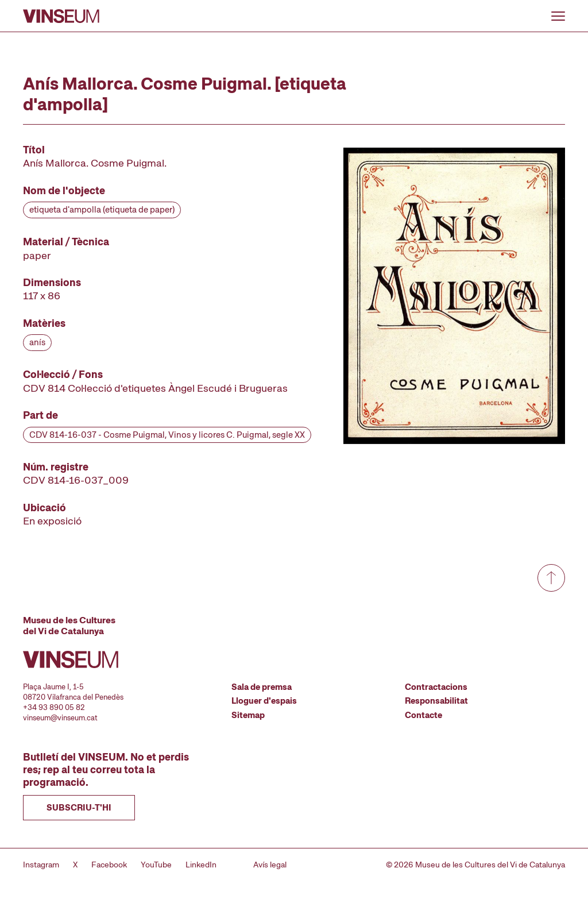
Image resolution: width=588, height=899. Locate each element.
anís (37, 342)
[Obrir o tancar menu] (558, 16)
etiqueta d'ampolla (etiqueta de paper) (102, 210)
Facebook (109, 865)
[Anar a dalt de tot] (551, 578)
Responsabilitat (436, 701)
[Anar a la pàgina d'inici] (61, 16)
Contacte (423, 715)
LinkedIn (201, 865)
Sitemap (248, 715)
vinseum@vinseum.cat (60, 718)
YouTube (156, 865)
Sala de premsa (262, 687)
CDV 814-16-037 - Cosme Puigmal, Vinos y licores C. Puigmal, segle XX (167, 435)
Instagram (41, 865)
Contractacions (436, 687)
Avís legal (270, 865)
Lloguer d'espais (264, 701)
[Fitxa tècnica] (167, 335)
